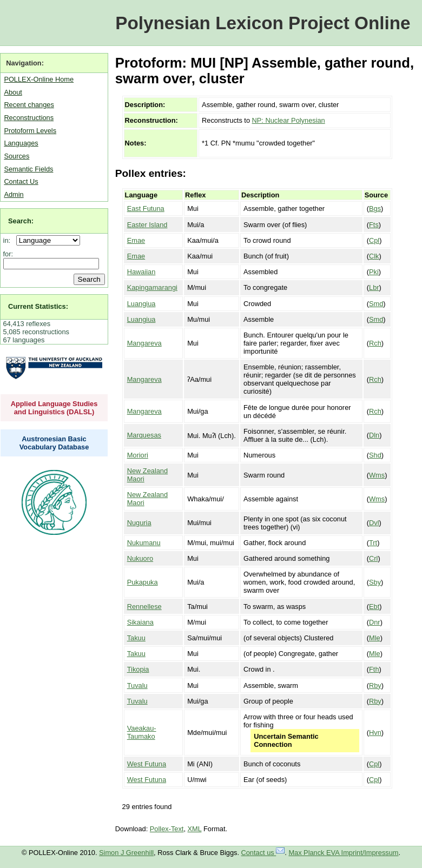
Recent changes (29, 105)
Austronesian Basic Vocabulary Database (54, 443)
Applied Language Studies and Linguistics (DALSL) (54, 408)
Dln (374, 435)
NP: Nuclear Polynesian (289, 120)
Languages (21, 143)
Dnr (375, 622)
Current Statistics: (38, 306)
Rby (375, 685)
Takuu (136, 638)
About (13, 92)
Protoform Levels (30, 131)
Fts (374, 225)
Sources (17, 156)
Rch (375, 343)
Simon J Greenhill (126, 853)
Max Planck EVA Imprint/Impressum (343, 853)
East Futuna (146, 208)
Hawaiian (141, 272)
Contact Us (21, 181)
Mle (375, 638)
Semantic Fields (28, 169)
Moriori (138, 455)
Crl (373, 558)
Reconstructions (29, 118)
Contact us (263, 853)
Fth (374, 669)
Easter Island (147, 225)
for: (8, 254)
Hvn (375, 733)
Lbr (374, 287)
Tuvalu (137, 685)
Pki (374, 272)
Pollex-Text (167, 829)
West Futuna (147, 764)
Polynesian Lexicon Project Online (263, 23)
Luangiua (141, 304)
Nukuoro (140, 558)
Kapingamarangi (152, 287)
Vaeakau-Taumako (142, 732)
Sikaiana (140, 622)
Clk (374, 256)
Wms (377, 475)
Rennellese (144, 607)
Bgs (375, 208)
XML (195, 829)
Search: (21, 221)
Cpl (374, 240)
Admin (14, 194)
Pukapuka (143, 582)
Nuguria (139, 523)
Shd (375, 455)
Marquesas (144, 435)
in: (9, 240)
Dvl (374, 523)
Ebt (374, 607)
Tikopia (138, 669)
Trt (373, 543)
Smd (376, 304)
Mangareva (144, 343)
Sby (375, 582)
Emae (136, 240)
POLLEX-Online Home (39, 79)
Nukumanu (144, 543)
